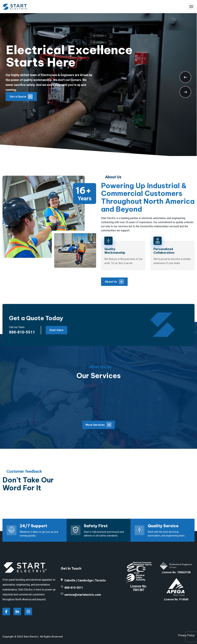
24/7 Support (33, 526)
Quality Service (163, 526)
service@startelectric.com (83, 595)
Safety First (96, 526)
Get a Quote (21, 97)
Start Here (56, 330)
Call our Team (17, 327)
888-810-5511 (22, 332)
